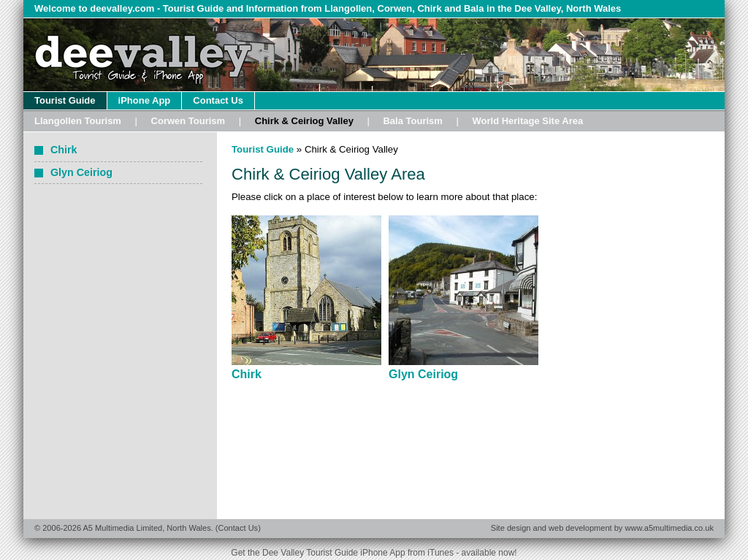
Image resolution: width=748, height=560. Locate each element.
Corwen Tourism (188, 121)
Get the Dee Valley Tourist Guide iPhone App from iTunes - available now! (374, 553)
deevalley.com (122, 8)
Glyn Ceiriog (423, 374)
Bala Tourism (412, 121)
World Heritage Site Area (527, 121)
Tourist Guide (65, 100)
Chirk (247, 374)
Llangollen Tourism (78, 121)
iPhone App (145, 100)
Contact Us (218, 100)
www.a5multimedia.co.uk (669, 528)
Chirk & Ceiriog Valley (304, 121)
